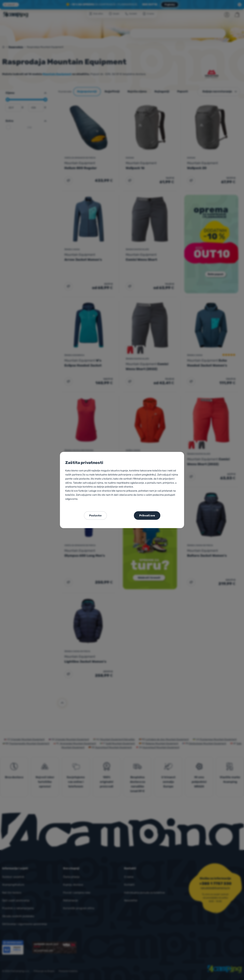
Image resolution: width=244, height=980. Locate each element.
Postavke (95, 516)
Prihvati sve (147, 516)
